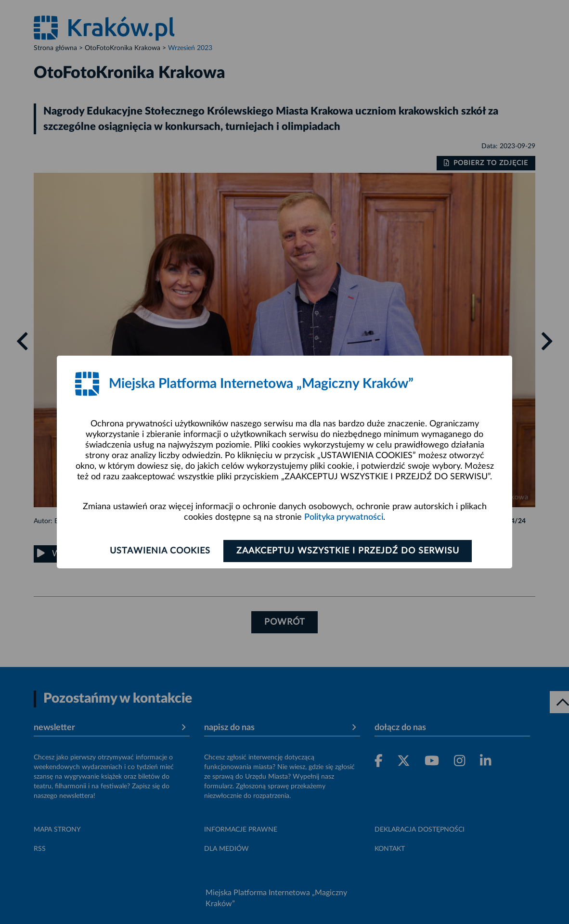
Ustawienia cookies (160, 551)
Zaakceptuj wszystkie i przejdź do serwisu (348, 551)
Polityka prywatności (344, 517)
